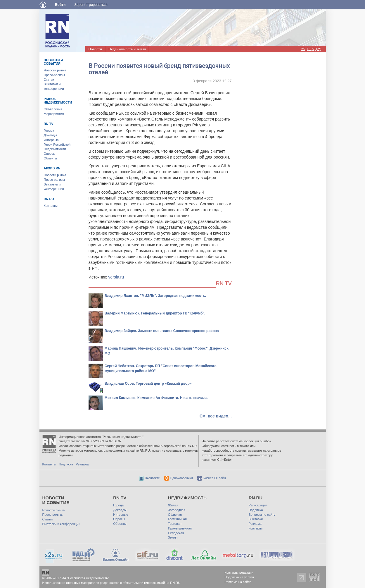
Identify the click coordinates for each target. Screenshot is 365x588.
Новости (95, 49)
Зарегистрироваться (91, 5)
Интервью (51, 140)
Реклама (82, 464)
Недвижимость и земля (127, 49)
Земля (173, 537)
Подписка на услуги (239, 577)
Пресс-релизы (54, 75)
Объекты (50, 158)
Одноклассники (179, 478)
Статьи (49, 80)
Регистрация (258, 505)
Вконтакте (149, 478)
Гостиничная (177, 519)
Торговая (175, 524)
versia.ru (116, 277)
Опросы (50, 154)
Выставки (256, 519)
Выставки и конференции (61, 524)
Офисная (175, 515)
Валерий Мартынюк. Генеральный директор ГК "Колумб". (155, 313)
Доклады (51, 135)
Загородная (177, 510)
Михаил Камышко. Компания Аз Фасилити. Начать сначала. (156, 398)
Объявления (53, 109)
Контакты (51, 206)
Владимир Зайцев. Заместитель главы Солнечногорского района (162, 331)
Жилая (173, 505)
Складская (176, 533)
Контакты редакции (239, 572)
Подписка (66, 464)
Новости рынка (55, 70)
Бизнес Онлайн (212, 478)
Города (49, 130)
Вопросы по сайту (262, 515)
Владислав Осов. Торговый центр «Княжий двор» (148, 384)
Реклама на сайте (238, 582)
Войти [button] (60, 5)
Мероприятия (54, 114)
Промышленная (180, 528)
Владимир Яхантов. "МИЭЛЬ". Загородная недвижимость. (155, 296)
